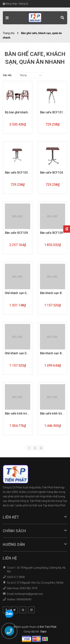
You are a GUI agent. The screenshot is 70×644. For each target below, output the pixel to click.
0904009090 (24, 599)
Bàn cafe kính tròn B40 (55, 413)
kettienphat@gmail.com (29, 594)
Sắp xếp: (7, 75)
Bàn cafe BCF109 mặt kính (22, 233)
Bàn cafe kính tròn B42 (20, 413)
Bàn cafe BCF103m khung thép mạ (28, 173)
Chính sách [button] (35, 531)
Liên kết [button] (35, 517)
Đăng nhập (11, 4)
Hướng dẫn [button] (35, 544)
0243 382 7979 (29, 588)
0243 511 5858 (16, 577)
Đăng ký (24, 4)
